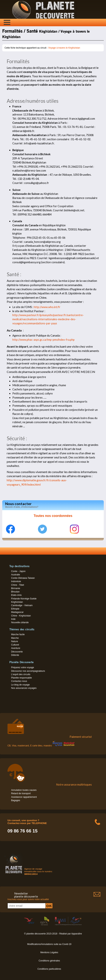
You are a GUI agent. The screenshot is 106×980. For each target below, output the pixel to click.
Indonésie (16, 581)
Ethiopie (15, 609)
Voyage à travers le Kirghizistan (64, 48)
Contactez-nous (19, 681)
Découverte (17, 652)
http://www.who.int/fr (47, 307)
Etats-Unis (16, 595)
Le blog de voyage (20, 685)
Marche (15, 638)
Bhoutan (15, 592)
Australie (15, 575)
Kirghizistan (17, 602)
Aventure (16, 648)
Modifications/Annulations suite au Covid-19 (49, 944)
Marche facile (18, 634)
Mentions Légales (49, 952)
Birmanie (16, 588)
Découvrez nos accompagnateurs (28, 671)
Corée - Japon (18, 571)
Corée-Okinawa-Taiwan (23, 578)
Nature (14, 641)
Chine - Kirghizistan (21, 616)
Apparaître (77, 934)
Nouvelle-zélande (20, 622)
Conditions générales (49, 961)
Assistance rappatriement (24, 797)
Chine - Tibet (17, 585)
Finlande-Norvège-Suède (24, 599)
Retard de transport (21, 793)
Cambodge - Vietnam (22, 605)
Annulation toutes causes (24, 790)
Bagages (16, 800)
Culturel (15, 645)
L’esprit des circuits (21, 674)
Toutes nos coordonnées (53, 516)
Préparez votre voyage (22, 667)
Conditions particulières (49, 969)
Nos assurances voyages (24, 688)
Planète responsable (21, 678)
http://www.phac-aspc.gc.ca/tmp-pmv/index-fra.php (43, 340)
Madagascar (17, 612)
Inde (13, 619)
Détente (15, 655)
